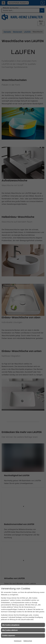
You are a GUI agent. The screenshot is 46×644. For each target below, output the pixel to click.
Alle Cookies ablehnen (10, 630)
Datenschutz (28, 641)
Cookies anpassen (9, 635)
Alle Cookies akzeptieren (11, 625)
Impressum (18, 641)
